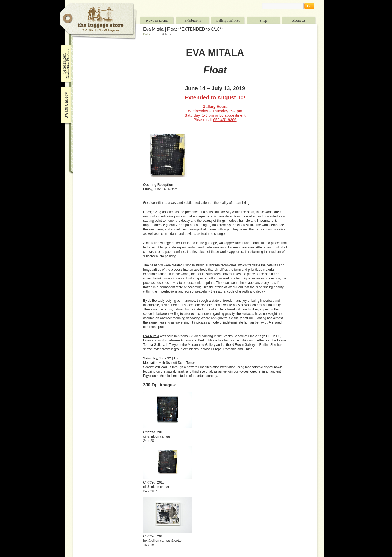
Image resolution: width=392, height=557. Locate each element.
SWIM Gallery (65, 104)
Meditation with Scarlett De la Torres (169, 363)
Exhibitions (193, 21)
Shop (263, 21)
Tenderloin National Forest (65, 63)
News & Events (157, 21)
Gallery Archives (228, 21)
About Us (299, 21)
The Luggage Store (99, 21)
